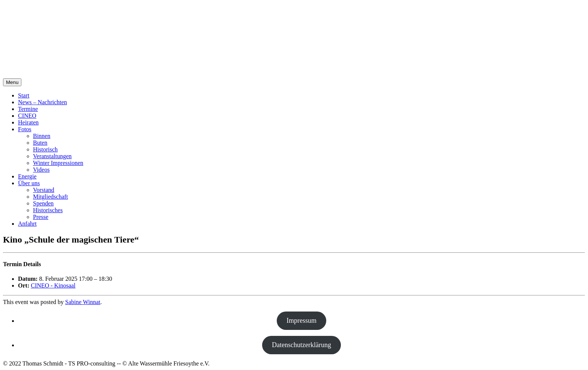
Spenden (43, 203)
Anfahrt (27, 224)
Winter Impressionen (58, 163)
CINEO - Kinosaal (53, 285)
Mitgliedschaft (50, 197)
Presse (41, 217)
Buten (40, 143)
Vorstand (44, 190)
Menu (12, 82)
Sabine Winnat (83, 302)
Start (24, 95)
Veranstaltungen (52, 156)
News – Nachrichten (43, 102)
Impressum (301, 321)
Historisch (45, 149)
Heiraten (28, 122)
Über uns (29, 183)
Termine (28, 109)
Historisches (48, 210)
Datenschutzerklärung (301, 345)
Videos (41, 170)
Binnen (42, 136)
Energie (27, 176)
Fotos (25, 129)
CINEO (27, 116)
